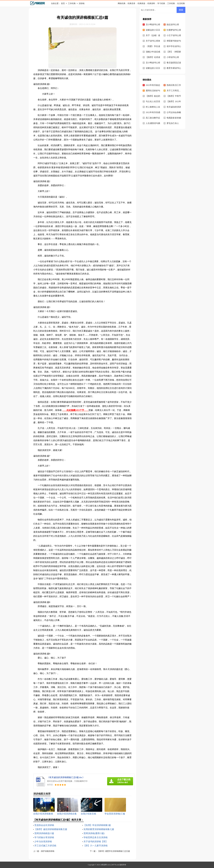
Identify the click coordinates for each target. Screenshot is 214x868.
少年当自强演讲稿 (43, 842)
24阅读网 (103, 865)
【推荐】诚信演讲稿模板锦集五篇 (51, 829)
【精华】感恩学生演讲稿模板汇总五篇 (114, 851)
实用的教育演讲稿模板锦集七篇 (99, 829)
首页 (63, 4)
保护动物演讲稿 (48, 851)
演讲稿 (82, 4)
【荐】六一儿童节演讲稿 (96, 846)
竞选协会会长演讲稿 (44, 825)
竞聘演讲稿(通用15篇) (94, 833)
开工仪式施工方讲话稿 (45, 846)
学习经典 (161, 3)
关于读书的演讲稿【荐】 (96, 842)
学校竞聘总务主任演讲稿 (96, 837)
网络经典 (122, 3)
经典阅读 (141, 3)
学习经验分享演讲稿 (44, 837)
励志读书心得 (173, 25)
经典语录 (131, 3)
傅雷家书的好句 (174, 41)
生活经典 (181, 3)
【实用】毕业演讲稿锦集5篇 (97, 825)
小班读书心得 (173, 57)
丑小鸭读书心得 (153, 63)
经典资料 (151, 3)
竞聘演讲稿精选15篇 (44, 833)
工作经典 (72, 4)
